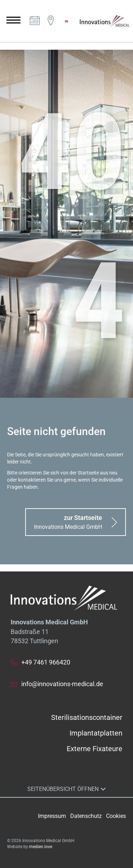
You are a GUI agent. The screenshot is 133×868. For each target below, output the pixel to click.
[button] (76, 522)
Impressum (52, 816)
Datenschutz (86, 816)
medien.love (41, 847)
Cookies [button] (116, 816)
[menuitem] (66, 21)
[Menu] (13, 20)
